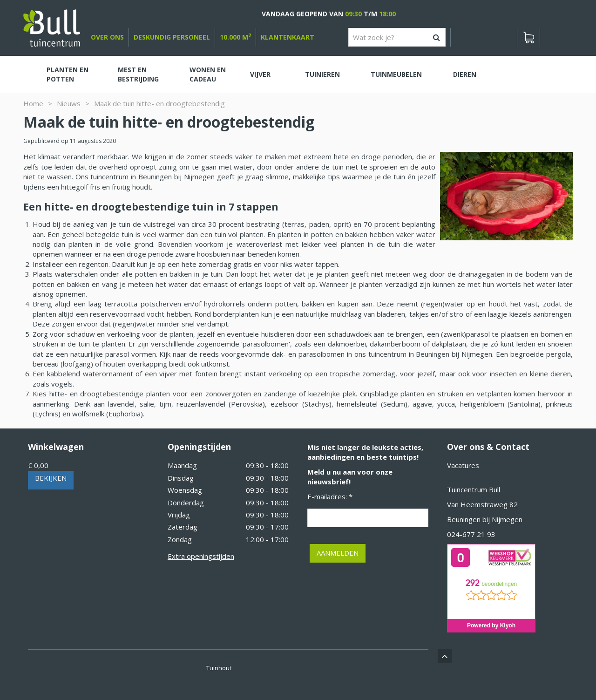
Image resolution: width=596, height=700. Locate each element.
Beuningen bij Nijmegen (485, 519)
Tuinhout (219, 668)
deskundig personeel (172, 37)
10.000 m (235, 37)
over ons (107, 37)
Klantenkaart (288, 37)
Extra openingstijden (201, 556)
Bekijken (51, 478)
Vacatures (463, 465)
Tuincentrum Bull (474, 489)
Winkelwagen (56, 447)
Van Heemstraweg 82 (482, 504)
